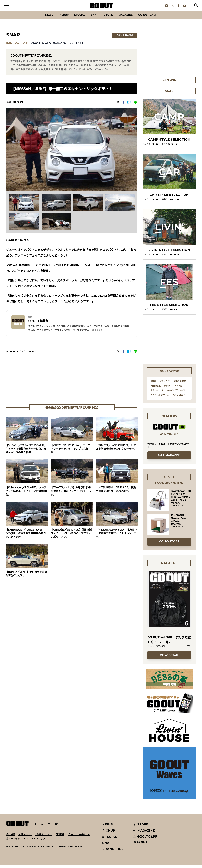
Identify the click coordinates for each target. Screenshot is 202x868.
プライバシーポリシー (79, 838)
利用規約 (60, 838)
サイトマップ (38, 842)
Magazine (129, 18)
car (25, 46)
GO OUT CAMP (155, 18)
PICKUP (58, 18)
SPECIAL (77, 18)
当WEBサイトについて (17, 842)
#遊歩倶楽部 (180, 385)
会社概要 (11, 838)
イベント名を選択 (125, 38)
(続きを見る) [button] (97, 333)
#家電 (153, 385)
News (42, 18)
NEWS (108, 828)
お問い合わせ (25, 838)
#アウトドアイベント (175, 389)
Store (109, 18)
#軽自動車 (156, 389)
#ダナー (154, 394)
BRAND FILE (113, 852)
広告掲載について (44, 838)
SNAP (94, 18)
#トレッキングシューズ (174, 394)
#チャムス (165, 385)
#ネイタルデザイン (160, 398)
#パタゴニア (179, 398)
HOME (9, 46)
